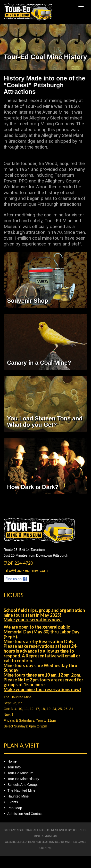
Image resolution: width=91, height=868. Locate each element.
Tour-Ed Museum (18, 773)
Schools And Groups (21, 785)
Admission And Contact (23, 814)
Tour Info (12, 767)
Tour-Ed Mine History (21, 779)
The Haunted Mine (18, 697)
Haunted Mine (16, 796)
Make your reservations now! (33, 620)
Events (11, 802)
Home (10, 761)
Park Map (13, 808)
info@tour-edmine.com (26, 570)
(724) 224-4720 (18, 563)
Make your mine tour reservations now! (42, 689)
